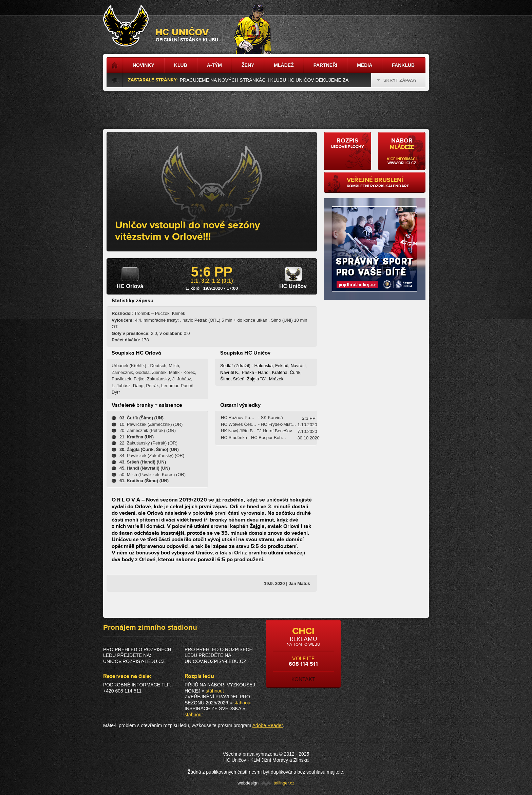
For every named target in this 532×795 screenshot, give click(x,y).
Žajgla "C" (257, 379)
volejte (303, 654)
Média (365, 65)
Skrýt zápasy (397, 80)
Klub (181, 65)
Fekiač (282, 366)
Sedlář (227, 366)
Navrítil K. (230, 372)
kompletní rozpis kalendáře (384, 183)
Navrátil (298, 366)
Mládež (284, 65)
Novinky (144, 65)
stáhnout (215, 691)
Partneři (326, 65)
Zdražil (242, 366)
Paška (248, 372)
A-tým (214, 65)
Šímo (225, 379)
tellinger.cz (284, 783)
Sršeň (239, 379)
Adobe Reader (268, 725)
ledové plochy (347, 143)
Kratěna (280, 372)
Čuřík (295, 372)
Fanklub (403, 65)
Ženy (248, 65)
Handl (264, 372)
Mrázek (276, 379)
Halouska (263, 366)
